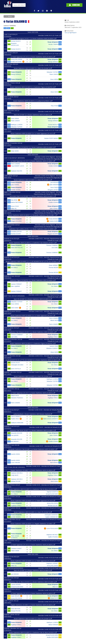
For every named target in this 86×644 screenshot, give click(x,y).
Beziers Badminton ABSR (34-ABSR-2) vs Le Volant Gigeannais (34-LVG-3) (33, 561)
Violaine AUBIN (54, 221)
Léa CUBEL (55, 248)
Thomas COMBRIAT (52, 245)
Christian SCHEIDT (16, 548)
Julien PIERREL (15, 185)
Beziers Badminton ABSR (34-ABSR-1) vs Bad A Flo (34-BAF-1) (33, 180)
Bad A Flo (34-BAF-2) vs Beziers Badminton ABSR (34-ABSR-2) (33, 115)
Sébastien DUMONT (52, 348)
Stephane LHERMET (52, 563)
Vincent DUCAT (15, 363)
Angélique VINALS (53, 337)
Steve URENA (54, 79)
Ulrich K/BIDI (15, 308)
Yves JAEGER (15, 435)
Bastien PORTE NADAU (51, 138)
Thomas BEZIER (53, 267)
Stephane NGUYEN (17, 171)
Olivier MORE (54, 92)
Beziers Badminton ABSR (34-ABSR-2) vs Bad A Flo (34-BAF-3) (33, 512)
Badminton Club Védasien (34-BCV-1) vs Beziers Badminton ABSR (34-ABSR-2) (33, 332)
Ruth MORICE (54, 463)
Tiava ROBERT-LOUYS (17, 166)
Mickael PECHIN (16, 481)
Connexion (74, 5)
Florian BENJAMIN (53, 42)
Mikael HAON (54, 320)
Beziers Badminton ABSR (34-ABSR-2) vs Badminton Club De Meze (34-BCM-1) (33, 489)
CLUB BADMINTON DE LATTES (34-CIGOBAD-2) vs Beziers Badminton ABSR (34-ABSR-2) (33, 360)
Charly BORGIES (53, 219)
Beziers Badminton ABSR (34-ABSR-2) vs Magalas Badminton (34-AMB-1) (33, 524)
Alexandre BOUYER (17, 433)
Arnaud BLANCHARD (52, 494)
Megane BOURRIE (16, 221)
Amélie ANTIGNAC (16, 62)
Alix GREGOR (15, 441)
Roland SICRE (54, 598)
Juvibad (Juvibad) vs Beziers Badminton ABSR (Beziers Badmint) (33, 414)
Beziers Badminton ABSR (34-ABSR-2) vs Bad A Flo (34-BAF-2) (33, 68)
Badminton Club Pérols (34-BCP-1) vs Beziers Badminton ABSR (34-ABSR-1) (33, 430)
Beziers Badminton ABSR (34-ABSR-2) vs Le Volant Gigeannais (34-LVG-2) (33, 133)
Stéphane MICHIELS (17, 473)
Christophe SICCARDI (17, 365)
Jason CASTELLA (16, 369)
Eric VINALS (14, 267)
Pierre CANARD (15, 164)
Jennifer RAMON (16, 517)
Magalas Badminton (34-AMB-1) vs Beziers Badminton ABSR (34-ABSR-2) (33, 470)
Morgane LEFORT (53, 190)
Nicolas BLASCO (16, 41)
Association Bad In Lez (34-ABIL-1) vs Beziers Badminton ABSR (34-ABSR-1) (33, 196)
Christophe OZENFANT (51, 515)
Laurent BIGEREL (16, 584)
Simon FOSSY (15, 206)
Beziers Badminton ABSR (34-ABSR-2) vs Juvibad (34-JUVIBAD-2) (33, 101)
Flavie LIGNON (54, 74)
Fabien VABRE (15, 551)
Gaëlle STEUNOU (53, 537)
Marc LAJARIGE (15, 286)
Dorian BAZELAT (53, 125)
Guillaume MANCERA (17, 423)
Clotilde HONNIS (53, 166)
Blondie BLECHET (53, 505)
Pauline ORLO (15, 419)
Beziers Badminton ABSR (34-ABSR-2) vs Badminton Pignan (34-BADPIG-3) (33, 87)
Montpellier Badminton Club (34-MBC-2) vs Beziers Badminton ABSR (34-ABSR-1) (33, 449)
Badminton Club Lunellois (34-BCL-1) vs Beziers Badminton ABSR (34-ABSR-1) (33, 229)
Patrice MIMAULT (16, 416)
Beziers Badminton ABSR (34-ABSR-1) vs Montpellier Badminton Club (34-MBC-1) (33, 215)
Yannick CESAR (54, 346)
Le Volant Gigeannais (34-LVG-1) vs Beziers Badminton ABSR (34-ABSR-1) (33, 161)
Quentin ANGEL (16, 454)
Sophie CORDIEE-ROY (52, 517)
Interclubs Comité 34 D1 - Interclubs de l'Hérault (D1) (45, 427)
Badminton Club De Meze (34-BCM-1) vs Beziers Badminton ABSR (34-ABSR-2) (33, 582)
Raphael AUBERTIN (52, 492)
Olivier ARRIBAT (53, 265)
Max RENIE (14, 200)
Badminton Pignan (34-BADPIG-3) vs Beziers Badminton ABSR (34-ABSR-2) (33, 147)
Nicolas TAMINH (53, 44)
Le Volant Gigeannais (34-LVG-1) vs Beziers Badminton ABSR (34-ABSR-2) (33, 393)
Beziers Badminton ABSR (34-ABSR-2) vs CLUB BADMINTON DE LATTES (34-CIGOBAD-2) (33, 262)
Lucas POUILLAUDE (52, 528)
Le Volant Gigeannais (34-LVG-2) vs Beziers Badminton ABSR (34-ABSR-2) (33, 57)
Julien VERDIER (54, 185)
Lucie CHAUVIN (15, 463)
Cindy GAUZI (15, 475)
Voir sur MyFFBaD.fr (71, 33)
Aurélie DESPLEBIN (52, 637)
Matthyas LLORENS (17, 125)
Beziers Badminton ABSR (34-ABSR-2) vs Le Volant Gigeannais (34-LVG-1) (33, 316)
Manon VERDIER (53, 625)
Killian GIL (14, 208)
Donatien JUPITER (16, 232)
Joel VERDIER (54, 182)
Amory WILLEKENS (17, 59)
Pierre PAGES (54, 187)
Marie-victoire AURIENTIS (51, 419)
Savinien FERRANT (16, 284)
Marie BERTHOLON (17, 248)
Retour (10, 16)
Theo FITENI (54, 106)
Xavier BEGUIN (15, 596)
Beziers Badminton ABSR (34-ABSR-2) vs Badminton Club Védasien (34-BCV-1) (33, 243)
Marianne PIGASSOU (17, 398)
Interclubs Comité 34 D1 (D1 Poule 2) (50, 35)
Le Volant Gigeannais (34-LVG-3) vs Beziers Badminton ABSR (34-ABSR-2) (33, 593)
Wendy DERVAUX (53, 62)
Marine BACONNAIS (17, 202)
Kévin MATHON (16, 609)
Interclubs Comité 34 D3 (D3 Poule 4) (50, 558)
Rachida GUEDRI (16, 234)
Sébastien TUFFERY (52, 72)
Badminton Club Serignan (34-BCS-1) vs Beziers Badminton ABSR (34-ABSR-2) (33, 39)
